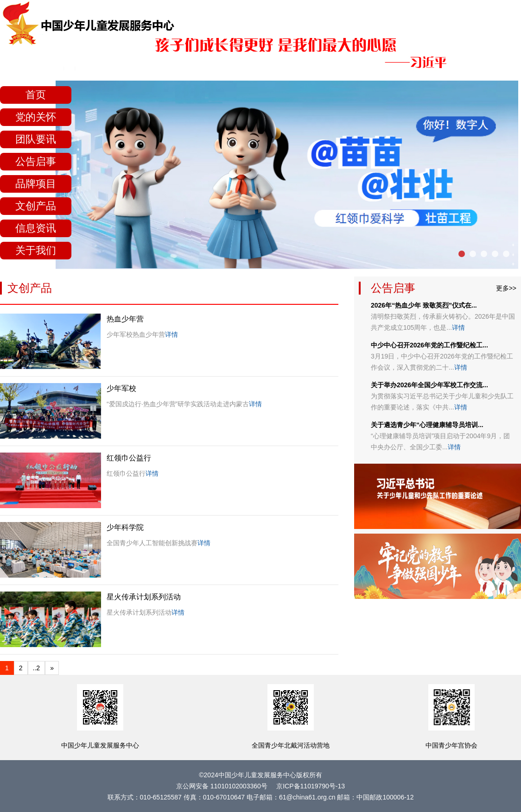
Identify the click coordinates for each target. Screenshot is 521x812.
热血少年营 (125, 319)
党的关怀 (36, 117)
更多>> (506, 288)
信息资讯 (36, 228)
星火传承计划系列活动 (144, 597)
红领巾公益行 (129, 458)
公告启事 (36, 161)
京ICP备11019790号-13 (311, 786)
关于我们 (36, 250)
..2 (37, 668)
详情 (172, 334)
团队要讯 (36, 139)
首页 (36, 95)
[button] (462, 254)
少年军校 (121, 388)
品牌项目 (36, 184)
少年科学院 (125, 527)
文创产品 (36, 206)
